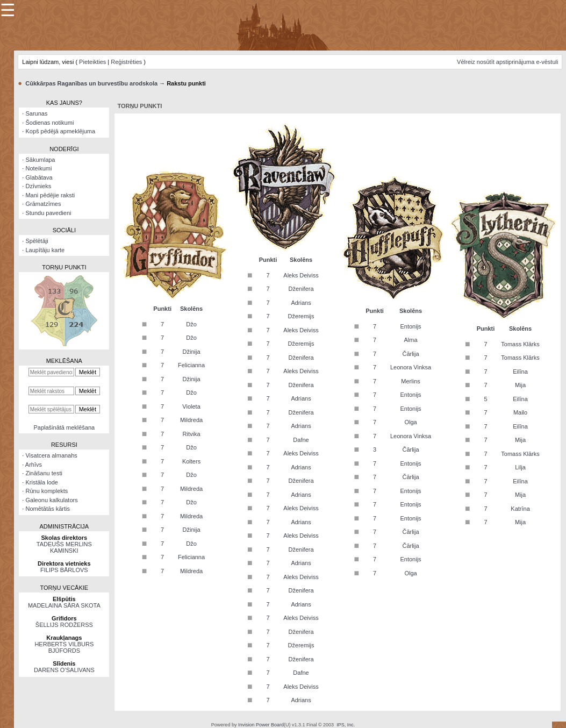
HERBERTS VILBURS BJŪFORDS (64, 647)
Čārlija (410, 354)
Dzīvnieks (38, 186)
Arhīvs (34, 465)
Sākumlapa (40, 160)
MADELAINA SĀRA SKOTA (64, 605)
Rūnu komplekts (46, 491)
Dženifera (301, 289)
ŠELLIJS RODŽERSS (64, 625)
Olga (410, 422)
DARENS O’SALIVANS (64, 670)
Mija (520, 385)
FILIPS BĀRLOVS (64, 570)
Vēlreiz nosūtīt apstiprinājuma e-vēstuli (507, 62)
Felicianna (191, 365)
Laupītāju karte (45, 250)
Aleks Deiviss (301, 275)
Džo (191, 324)
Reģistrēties (126, 62)
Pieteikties (92, 62)
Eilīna (520, 372)
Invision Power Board (261, 725)
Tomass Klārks (520, 344)
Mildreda (191, 420)
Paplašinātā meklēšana (64, 427)
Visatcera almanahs (51, 455)
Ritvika (192, 434)
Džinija (192, 352)
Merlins (410, 381)
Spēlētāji (37, 241)
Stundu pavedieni (48, 213)
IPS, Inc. (346, 725)
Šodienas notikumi (49, 123)
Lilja (520, 467)
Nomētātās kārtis (48, 509)
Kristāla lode (42, 482)
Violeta (191, 406)
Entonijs (410, 326)
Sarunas (36, 113)
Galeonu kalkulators (51, 500)
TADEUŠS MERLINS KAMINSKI (64, 547)
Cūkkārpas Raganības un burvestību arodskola (91, 83)
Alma (411, 340)
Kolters (191, 461)
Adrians (301, 303)
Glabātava (39, 177)
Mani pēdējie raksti (50, 195)
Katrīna (520, 509)
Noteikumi (38, 168)
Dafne (301, 440)
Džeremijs (301, 316)
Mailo (520, 412)
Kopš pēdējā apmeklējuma (60, 131)
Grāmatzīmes (43, 204)
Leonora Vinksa (411, 367)
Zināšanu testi (44, 473)
